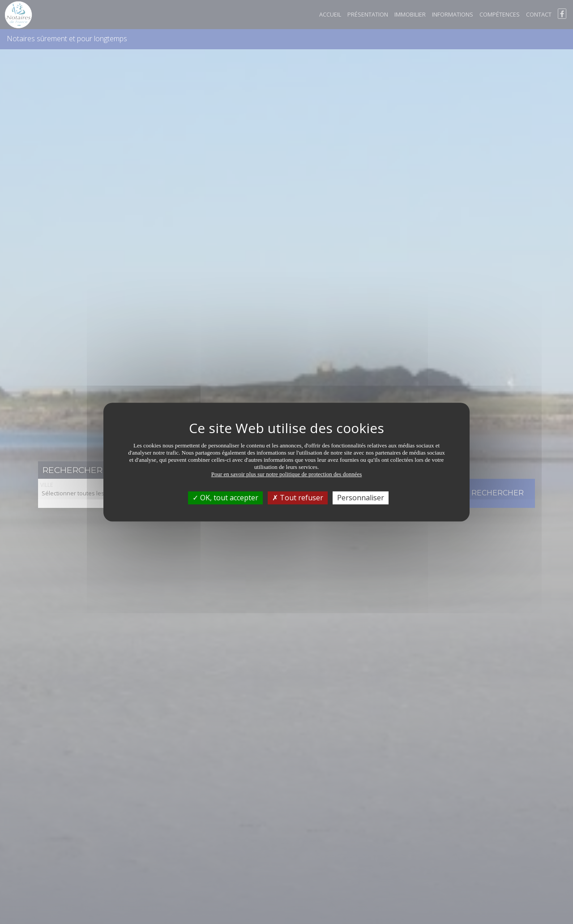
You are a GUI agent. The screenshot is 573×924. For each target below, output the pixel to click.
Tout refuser (298, 498)
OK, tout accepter (225, 498)
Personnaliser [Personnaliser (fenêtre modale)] (361, 498)
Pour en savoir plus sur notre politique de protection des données (287, 474)
